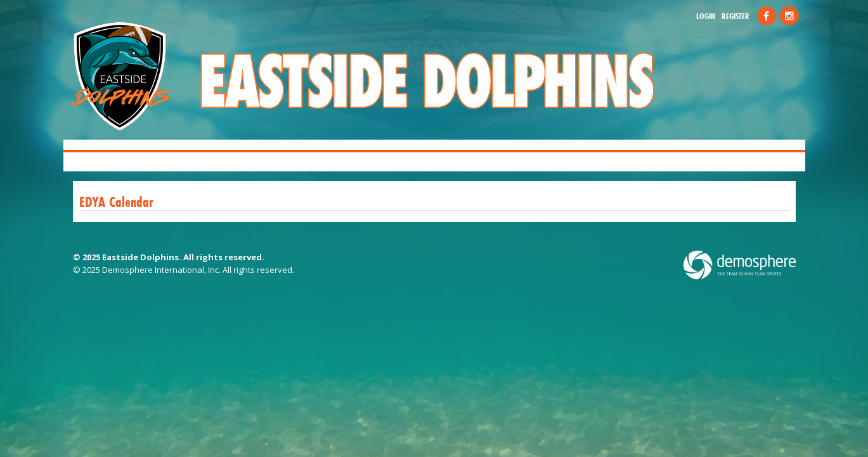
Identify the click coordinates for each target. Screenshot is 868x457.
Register (735, 16)
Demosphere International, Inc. (161, 270)
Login (706, 16)
